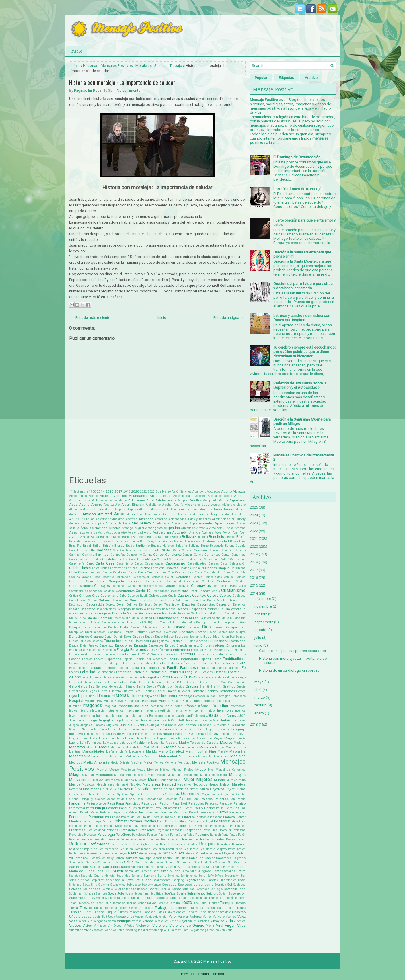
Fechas (74, 672)
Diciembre (99, 627)
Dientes (113, 627)
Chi (233, 568)
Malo (147, 747)
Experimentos (78, 668)
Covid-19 (143, 591)
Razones (87, 839)
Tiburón (214, 903)
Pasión (136, 808)
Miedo (201, 769)
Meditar (137, 762)
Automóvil (180, 532)
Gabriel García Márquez (147, 682)
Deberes (232, 600)
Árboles (115, 528)
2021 (254, 539)
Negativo (184, 784)
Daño (196, 600)
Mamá (171, 747)
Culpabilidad (78, 600)
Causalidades (197, 564)
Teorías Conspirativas (142, 903)
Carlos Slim (238, 559)
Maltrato (158, 747)
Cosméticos (95, 591)
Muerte (154, 780)
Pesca (116, 817)
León (97, 734)
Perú (108, 817)
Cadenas (104, 550)
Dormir (118, 637)
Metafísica (128, 770)
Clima (227, 572)
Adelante (121, 500)
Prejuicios (76, 826)
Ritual (200, 853)
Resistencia (207, 849)
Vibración (217, 921)
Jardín (190, 716)
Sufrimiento (196, 893)
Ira (93, 716)
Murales (232, 780)
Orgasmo (227, 794)
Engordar (197, 650)
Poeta (161, 821)
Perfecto (194, 812)
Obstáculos (77, 794)
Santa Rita (132, 871)
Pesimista (128, 817)
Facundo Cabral (129, 668)
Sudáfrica (157, 894)
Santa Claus (206, 867)
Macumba (158, 743)
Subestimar (142, 894)
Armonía (202, 528)
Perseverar (237, 812)
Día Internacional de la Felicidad (130, 618)
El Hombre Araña (195, 641)
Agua (73, 505)
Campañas (118, 555)
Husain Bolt (180, 701)
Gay (91, 686)
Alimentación (94, 509)
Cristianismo (233, 591)
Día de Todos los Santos (184, 613)
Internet (198, 710)
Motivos (98, 780)
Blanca (134, 541)
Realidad (101, 839)
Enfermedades (142, 650)
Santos (218, 871)
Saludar (161, 66)
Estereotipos (133, 663)
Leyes (177, 734)
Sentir (203, 876)
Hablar (160, 691)
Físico (124, 677)
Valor (173, 917)
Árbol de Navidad (94, 528)
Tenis (108, 903)
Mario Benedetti (171, 751)
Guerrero (115, 691)
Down (128, 637)
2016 (110, 491)
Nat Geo (135, 785)
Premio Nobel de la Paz (121, 826)
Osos (140, 799)
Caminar (75, 555)
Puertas (164, 835)
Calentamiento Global (154, 550)
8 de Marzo (163, 492)
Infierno (203, 706)
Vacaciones (125, 917)
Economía (196, 637)
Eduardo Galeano (91, 641)
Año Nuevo (141, 523)
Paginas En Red (87, 90)
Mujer (189, 780)
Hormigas (224, 696)
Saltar (119, 862)
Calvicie (187, 550)
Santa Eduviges (225, 867)
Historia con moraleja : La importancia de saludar (122, 82)
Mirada (119, 775)
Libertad (200, 734)
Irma (106, 716)
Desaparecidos (106, 609)
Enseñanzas (224, 650)
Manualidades (93, 751)
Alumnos (158, 509)
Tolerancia (96, 908)
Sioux (86, 885)
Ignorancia (223, 701)
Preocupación (149, 826)
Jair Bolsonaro (153, 716)
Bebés (176, 537)
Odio (101, 794)
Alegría (178, 505)
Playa (97, 821)
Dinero (180, 627)
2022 (143, 492)
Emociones (124, 645)
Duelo (159, 637)
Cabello (89, 550)
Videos (75, 925)
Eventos (214, 663)
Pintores (188, 817)
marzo (260, 697)
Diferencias (150, 627)
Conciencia (191, 581)
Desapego (124, 609)
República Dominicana (167, 849)
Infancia (190, 706)
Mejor (148, 762)
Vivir (87, 930)
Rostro (167, 858)
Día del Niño (77, 618)
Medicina (238, 756)
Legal (210, 729)
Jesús (212, 715)
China (83, 572)
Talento (135, 898)
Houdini (90, 701)
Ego (153, 641)
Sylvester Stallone (104, 898)
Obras (241, 789)
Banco (117, 537)
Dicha (86, 627)
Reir (163, 844)
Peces (95, 812)
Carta (100, 563)
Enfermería (181, 650)
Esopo (242, 654)
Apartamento (161, 523)
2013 (254, 724)
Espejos (87, 659)
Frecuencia (206, 677)
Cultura (104, 600)
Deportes (189, 604)
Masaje (223, 752)
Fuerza (102, 682)
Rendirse (239, 844)
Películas (146, 812)
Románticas (134, 858)
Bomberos (209, 541)
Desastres (154, 609)
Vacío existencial (156, 917)
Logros (162, 738)
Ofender (111, 794)
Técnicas (202, 898)
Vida (229, 921)
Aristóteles (188, 528)
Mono (215, 775)
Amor (119, 514)
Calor (177, 550)
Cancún (188, 555)
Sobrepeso (134, 885)
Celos (96, 568)
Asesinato (77, 532)
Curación (145, 600)
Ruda (176, 858)
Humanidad (133, 701)
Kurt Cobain (221, 725)
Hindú (92, 696)
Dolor (212, 632)
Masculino (117, 756)
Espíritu (128, 659)
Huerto (108, 701)
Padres (185, 799)
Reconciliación (171, 839)
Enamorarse (77, 650)
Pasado (112, 808)
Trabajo (176, 66)
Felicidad (88, 672)
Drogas (138, 637)
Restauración (237, 849)
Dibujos (75, 627)
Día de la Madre (124, 613)
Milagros (76, 775)
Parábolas (196, 803)
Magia (104, 747)
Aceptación (215, 496)
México (165, 770)
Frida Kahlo (222, 677)
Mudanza (127, 780)
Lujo (106, 743)
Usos (112, 917)
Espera (99, 659)
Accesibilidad (182, 496)
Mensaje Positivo (206, 762)
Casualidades (154, 564)
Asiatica (92, 533)
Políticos (194, 821)
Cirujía (180, 572)
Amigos (89, 514)
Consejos (102, 586)
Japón (181, 716)
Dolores (222, 632)
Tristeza (75, 912)
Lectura (192, 729)
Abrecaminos (78, 496)
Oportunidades (153, 794)
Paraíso (240, 803)
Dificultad (166, 627)
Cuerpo (225, 595)
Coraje (170, 586)
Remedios (224, 844)
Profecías (112, 830)
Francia (177, 677)
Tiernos (240, 903)
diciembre (263, 599)
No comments (128, 90)
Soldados (240, 885)
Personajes (78, 817)
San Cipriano (237, 862)
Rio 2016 (164, 853)
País (196, 799)
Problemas (77, 830)
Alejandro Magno (234, 505)
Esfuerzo (230, 654)
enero (259, 713)
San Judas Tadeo (116, 867)
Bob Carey (147, 541)
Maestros (77, 747)
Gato (73, 686)
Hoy (100, 701)
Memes (159, 763)
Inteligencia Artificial (158, 711)
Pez (138, 817)
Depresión (224, 604)
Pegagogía (120, 812)
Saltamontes (107, 862)
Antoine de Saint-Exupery (229, 519)
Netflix (73, 789)
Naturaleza (152, 784)
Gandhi (214, 682)
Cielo (142, 572)
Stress (130, 894)
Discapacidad (235, 627)
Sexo (129, 880)
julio (258, 638)
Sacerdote (224, 858)
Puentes (152, 835)
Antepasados (177, 519)
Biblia (241, 537)
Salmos (92, 862)
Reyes (123, 853)
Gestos (179, 687)
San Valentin (168, 867)
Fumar (113, 682)
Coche (87, 577)
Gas (224, 682)
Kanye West (176, 725)
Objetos (231, 789)
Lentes (88, 734)
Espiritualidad (234, 659)
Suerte (181, 893)
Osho (130, 799)
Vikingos (100, 926)
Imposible (125, 706)
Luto (122, 743)
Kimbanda (204, 725)
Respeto (221, 849)
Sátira (241, 871)
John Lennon (78, 720)
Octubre (91, 794)
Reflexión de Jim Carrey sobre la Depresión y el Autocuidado (300, 385)
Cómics (241, 577)
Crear (155, 591)
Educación (113, 641)
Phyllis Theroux (152, 817)
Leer (202, 729)
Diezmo (135, 627)
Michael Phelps (182, 770)
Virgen (230, 925)
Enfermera (164, 650)
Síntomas (75, 885)
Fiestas (220, 672)
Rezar (133, 853)
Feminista (176, 672)
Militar (90, 775)
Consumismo (137, 586)
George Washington (160, 687)
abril (258, 690)
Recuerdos (190, 839)
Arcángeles (154, 528)
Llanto (119, 738)
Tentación (119, 903)
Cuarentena (109, 596)
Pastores (148, 808)
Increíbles (156, 706)
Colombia (183, 577)
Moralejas (144, 66)
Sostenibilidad (235, 889)
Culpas (93, 600)
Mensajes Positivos (117, 66)
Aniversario (103, 519)
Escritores (187, 654)
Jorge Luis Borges (126, 720)
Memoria (171, 763)
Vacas (139, 917)
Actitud (240, 496)
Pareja (100, 808)
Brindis (108, 546)
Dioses (218, 627)
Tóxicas (148, 908)
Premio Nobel (93, 826)
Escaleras (171, 654)
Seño (211, 876)
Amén (241, 509)
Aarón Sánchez (182, 492)
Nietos (125, 789)
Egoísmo (163, 641)
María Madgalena (132, 752)
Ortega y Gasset (93, 799)
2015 (254, 585)
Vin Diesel (115, 926)
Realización (116, 839)
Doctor (200, 632)
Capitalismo (111, 559)
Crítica (74, 596)
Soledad (75, 889)
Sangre (192, 867)
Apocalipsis (180, 523)
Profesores (146, 830)
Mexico (153, 770)
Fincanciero (112, 677)
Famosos (188, 668)
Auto (148, 532)
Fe (244, 668)
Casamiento (124, 564)
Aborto (226, 491)
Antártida (161, 519)
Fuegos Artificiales (82, 682)
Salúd (139, 862)
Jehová (200, 716)
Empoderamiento (188, 646)
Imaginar (110, 706)
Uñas (73, 917)
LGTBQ (188, 734)
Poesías (149, 821)
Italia (128, 716)
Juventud (141, 725)
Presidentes (183, 826)
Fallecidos (149, 668)
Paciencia (171, 799)
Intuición (211, 711)
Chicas (241, 568)
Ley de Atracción (124, 734)
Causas (214, 564)
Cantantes (212, 555)
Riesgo (153, 853)
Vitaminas (76, 930)
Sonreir (154, 889)
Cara (125, 559)
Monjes (205, 775)
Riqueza (178, 853)
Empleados (156, 646)
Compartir (116, 581)
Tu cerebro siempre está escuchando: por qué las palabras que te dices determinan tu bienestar (304, 352)
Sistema (104, 885)
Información (238, 706)
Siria (94, 885)
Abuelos (120, 496)
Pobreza (121, 821)
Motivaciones (80, 780)
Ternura (175, 903)
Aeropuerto (210, 500)
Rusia (184, 858)
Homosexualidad (204, 696)
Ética (187, 663)
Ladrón (113, 729)
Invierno (85, 716)
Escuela (217, 654)
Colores (197, 577)
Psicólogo (123, 835)
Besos (231, 537)
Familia (173, 668)
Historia (104, 696)
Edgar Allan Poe (224, 637)
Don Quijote (237, 632)
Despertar (197, 609)
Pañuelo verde (97, 804)
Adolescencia (166, 500)
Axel (235, 533)
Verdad (148, 921)
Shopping (178, 880)
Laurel (153, 729)
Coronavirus (201, 586)
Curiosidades (164, 600)
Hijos (82, 696)
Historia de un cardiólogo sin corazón (290, 670)
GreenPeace (77, 691)
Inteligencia (134, 710)
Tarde (173, 898)
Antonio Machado (118, 523)
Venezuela (85, 921)
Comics (229, 577)
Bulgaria (181, 546)
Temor (73, 903)
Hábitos (149, 691)
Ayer (243, 533)
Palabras (221, 799)
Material (151, 756)
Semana (137, 876)
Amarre (229, 509)
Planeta (229, 817)
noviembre (263, 606)
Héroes (241, 691)
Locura (150, 738)
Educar (128, 641)
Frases (191, 677)
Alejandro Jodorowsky (202, 505)
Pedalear (106, 812)
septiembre (264, 622)
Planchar (216, 817)
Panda (241, 799)
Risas (190, 853)
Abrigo (93, 496)
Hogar (136, 696)
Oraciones (191, 794)
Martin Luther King (201, 751)
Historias (91, 66)
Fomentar (136, 677)
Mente (114, 770)
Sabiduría (196, 858)
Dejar (121, 604)
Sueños (170, 893)
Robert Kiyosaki (225, 853)
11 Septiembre (79, 492)
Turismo (99, 912)
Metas (141, 770)
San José (96, 867)
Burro (205, 546)
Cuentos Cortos (205, 595)
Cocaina (75, 577)
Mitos (151, 775)
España (75, 659)
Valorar (183, 917)
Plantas (75, 821)
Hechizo (212, 691)
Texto (187, 903)
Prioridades (238, 826)
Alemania (76, 509)
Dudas (150, 637)
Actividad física (80, 500)
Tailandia (123, 898)
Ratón (242, 835)
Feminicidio (157, 672)
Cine (171, 572)
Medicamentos (219, 756)
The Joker (200, 903)
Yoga (204, 930)
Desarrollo (139, 609)
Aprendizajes (225, 523)
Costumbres (125, 591)
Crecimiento (179, 591)
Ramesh (215, 835)
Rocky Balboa (115, 858)
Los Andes (198, 738)
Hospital (76, 701)
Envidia (123, 654)
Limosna (225, 734)
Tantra (146, 898)
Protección (225, 830)
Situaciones (118, 885)
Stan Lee (101, 894)
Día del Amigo (213, 613)
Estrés (148, 663)
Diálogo (201, 622)
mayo (259, 682)
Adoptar (183, 500)
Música (75, 784)
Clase (199, 572)
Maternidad (168, 756)
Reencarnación (236, 839)
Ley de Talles (147, 734)
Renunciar (76, 849)
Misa (129, 775)
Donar (109, 637)
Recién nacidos (149, 839)
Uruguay (85, 917)
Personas (96, 817)
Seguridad (124, 876)
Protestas (239, 830)
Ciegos (132, 572)
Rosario (157, 858)
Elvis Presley (89, 646)
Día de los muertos (152, 613)
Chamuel (198, 568)
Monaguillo (175, 775)
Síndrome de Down (233, 880)
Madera (172, 743)
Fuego (242, 677)
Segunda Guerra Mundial (98, 876)
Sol (230, 885)
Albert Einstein (133, 505)
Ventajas (124, 921)
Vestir (174, 921)
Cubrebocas (158, 596)
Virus (241, 925)
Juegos (74, 725)
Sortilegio (217, 889)
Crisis (216, 591)
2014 (101, 491)
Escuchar (203, 654)
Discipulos (76, 632)
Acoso (228, 496)
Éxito (242, 663)
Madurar (240, 743)
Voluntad (118, 930)
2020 (135, 491)
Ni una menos (90, 789)
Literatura (106, 738)
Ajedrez (109, 505)
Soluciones (140, 889)
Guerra (103, 691)
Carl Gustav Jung (191, 559)
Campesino (134, 555)
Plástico (87, 821)
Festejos (207, 672)
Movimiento (112, 780)
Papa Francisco (128, 803)
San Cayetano (218, 862)
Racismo (202, 835)
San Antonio (185, 862)
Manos (220, 747)
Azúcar (85, 537)
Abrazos (239, 491)
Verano (137, 921)
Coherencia (123, 577)
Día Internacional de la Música (219, 618)
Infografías (219, 706)
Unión (160, 912)
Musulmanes (105, 785)
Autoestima (162, 532)
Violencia (160, 925)
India (169, 706)
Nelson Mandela (233, 784)
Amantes (206, 509)
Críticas (85, 596)
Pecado (85, 812)
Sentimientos (189, 876)
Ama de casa (190, 509)
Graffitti (216, 686)
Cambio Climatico (221, 550)
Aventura (208, 533)
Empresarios (236, 645)
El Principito (217, 641)
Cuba (123, 596)
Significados (195, 880)
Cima (163, 572)
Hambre (198, 691)
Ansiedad (146, 519)
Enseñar (240, 650)
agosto (260, 630)
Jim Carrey (228, 716)
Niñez (136, 789)
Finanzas (97, 677)
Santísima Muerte (166, 871)
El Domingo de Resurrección (297, 157)
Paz (236, 808)
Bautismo (164, 537)
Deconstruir (77, 605)
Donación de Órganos (86, 637)
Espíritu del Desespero (151, 659)
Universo (239, 912)
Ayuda (74, 537)
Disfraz (128, 632)
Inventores (225, 710)
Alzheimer (173, 509)
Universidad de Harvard (182, 912)
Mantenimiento (236, 747)
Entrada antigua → (229, 318)
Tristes (240, 908)
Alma (109, 509)
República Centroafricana (101, 849)
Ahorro (97, 505)
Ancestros (184, 514)
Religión (207, 844)
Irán (99, 716)
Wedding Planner (137, 930)
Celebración (238, 564)
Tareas (182, 898)
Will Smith (171, 930)
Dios (207, 627)
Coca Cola (239, 572)
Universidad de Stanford (215, 912)
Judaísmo (228, 720)
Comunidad (173, 581)
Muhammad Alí (171, 780)
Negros (213, 785)
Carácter (135, 559)
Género (130, 687)
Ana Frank (152, 514)
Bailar (95, 537)
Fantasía (203, 668)
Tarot (191, 898)
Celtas (105, 568)
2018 (127, 492)
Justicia (126, 725)
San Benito (201, 862)
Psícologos (139, 835)
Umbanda (149, 912)
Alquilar (133, 509)
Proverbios (76, 835)
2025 (254, 507)
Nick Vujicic (111, 789)
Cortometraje (78, 591)
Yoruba (214, 930)
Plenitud (107, 821)
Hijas (73, 696)
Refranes (117, 844)
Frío (234, 677)
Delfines (132, 605)
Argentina (172, 528)
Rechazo (131, 839)
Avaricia (195, 533)
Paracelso (212, 804)
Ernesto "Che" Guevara (146, 654)
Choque (107, 572)
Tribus (229, 908)
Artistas (240, 528)
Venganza (100, 921)
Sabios (210, 858)
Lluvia (140, 738)
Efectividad (142, 641)
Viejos (87, 926)
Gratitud (229, 686)
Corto (242, 586)
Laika (123, 729)
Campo (148, 555)
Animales (77, 519)
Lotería (241, 738)
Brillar (97, 546)
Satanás (230, 871)
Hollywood (150, 696)
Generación (117, 687)
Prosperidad (192, 830)
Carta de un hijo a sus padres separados (292, 651)
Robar (210, 853)
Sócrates (220, 885)
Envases (110, 654)
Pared (90, 808)
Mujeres (204, 780)
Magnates (117, 747)
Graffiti (204, 687)
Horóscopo (238, 696)
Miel (211, 770)
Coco (97, 577)
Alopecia (120, 509)
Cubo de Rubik (138, 596)
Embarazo (106, 646)
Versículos (161, 921)
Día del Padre (97, 618)
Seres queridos (79, 880)
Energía (123, 650)
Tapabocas (159, 898)
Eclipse (169, 637)
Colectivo (158, 577)
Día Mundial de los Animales (174, 622)
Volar (108, 930)
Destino (211, 609)
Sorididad (188, 889)
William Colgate (189, 930)
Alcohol (167, 505)
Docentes (186, 632)
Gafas (190, 682)
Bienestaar (89, 541)
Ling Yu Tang (79, 738)
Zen (222, 930)
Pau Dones (185, 808)
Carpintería (77, 564)
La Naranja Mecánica (92, 729)
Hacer (171, 691)
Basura (152, 537)
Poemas (135, 821)
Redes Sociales (212, 839)
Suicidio (212, 893)
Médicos (76, 762)
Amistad (105, 514)
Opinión (135, 794)
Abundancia (138, 496)
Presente (166, 826)
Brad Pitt (75, 546)
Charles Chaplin (217, 568)
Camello (240, 550)
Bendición (201, 537)
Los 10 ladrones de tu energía (298, 189)
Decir (242, 600)
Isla (112, 716)
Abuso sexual (160, 496)
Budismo (143, 546)
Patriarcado (170, 808)
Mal (140, 747)
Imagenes (92, 706)
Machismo (142, 743)
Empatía (140, 645)
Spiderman (76, 894)
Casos (139, 564)
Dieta (124, 627)
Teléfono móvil (236, 898)
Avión (227, 532)
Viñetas (129, 926)
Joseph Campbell (172, 720)
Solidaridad (92, 889)
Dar (203, 600)
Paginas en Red (212, 974)
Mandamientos (188, 747)
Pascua (125, 808)
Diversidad (170, 632)
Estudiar (160, 663)
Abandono (199, 492)
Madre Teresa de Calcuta (199, 743)
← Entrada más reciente (90, 318)
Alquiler (144, 509)
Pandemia (77, 803)
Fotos (165, 677)
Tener (99, 903)
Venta (112, 921)
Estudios (175, 663)
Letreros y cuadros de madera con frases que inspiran (302, 318)
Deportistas (206, 604)
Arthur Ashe (225, 528)
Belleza (188, 537)
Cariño (173, 559)
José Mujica (149, 720)
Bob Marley (164, 541)
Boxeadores (238, 541)
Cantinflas (238, 555)
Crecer (164, 591)
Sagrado (239, 858)
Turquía (111, 912)
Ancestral (169, 514)
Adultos (196, 500)
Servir (110, 880)
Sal (83, 862)
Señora (219, 876)
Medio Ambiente (96, 762)
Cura (133, 600)
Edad (207, 637)
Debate (221, 600)
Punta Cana (178, 835)
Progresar (162, 830)
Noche (157, 789)
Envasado (96, 654)
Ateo (124, 533)
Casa (110, 563)
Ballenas (106, 537)
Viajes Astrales (199, 921)
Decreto (110, 605)
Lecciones (166, 729)
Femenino (124, 672)
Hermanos (227, 691)
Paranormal (77, 808)
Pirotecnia (202, 817)
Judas (241, 720)
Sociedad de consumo (196, 885)
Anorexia (132, 519)
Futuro (123, 682)
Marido (151, 751)
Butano (230, 546)
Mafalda (92, 747)
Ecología (181, 637)
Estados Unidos (94, 663)
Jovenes (191, 720)
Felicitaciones (106, 672)
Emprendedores (213, 645)
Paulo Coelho (204, 808)
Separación (232, 876)
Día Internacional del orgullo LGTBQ (127, 622)
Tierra (74, 908)
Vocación (98, 930)
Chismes (94, 572)
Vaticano (219, 917)
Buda (130, 546)
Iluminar (75, 706)
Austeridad (135, 533)
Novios (194, 789)
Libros (213, 734)
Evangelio (199, 663)
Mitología (140, 775)
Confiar (241, 581)
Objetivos (217, 789)
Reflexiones (100, 844)
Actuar (109, 500)
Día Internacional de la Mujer (175, 618)
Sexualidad (143, 880)
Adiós (150, 500)
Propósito (176, 830)
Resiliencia (191, 849)
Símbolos (212, 880)
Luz (130, 743)
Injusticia (85, 711)
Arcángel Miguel (133, 528)
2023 (151, 492)
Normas (169, 789)
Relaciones (177, 844)
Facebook (109, 668)
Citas (189, 572)
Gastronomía (237, 682)
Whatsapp (156, 930)
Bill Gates (104, 541)
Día (221, 609)
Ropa (148, 858)
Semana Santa (155, 876)
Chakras (172, 568)
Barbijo (127, 537)
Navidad (169, 784)
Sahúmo (74, 862)
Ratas (233, 835)
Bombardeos (192, 541)
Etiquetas (286, 78)
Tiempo (227, 903)
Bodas (178, 541)
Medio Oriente (120, 763)
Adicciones (137, 500)
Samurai (171, 862)
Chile (73, 572)
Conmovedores (81, 586)
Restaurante (77, 853)
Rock (86, 858)
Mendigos (184, 763)
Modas (161, 775)
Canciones (173, 555)
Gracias (192, 686)
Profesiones (128, 830)
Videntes (240, 921)
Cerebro (144, 568)
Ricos (143, 853)
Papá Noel (180, 804)
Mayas (203, 756)
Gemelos (102, 687)
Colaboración (141, 577)
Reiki (155, 844)
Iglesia (209, 701)
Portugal (207, 821)
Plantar (241, 817)
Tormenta (111, 908)
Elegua (74, 646)
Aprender (206, 523)
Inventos (240, 711)
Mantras (75, 752)
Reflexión (78, 844)
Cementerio (118, 568)
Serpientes (98, 880)
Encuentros (94, 650)
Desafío (74, 609)
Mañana (112, 752)
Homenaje (184, 696)
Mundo (219, 780)
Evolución (228, 663)
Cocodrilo (108, 577)
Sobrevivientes (151, 885)
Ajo (117, 505)
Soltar (118, 889)
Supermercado (80, 898)
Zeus (229, 930)
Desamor (88, 609)
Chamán (185, 568)
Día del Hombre (235, 613)
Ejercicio (176, 641)
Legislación (223, 729)
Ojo (119, 794)
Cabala (241, 546)
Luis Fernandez (91, 743)
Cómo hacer (95, 581)
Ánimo (90, 519)
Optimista (173, 794)
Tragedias (196, 908)
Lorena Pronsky (179, 738)
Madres (226, 742)
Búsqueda (217, 546)
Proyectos (90, 835)
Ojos (125, 794)
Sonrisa (166, 889)
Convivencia (155, 586)
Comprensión (153, 581)
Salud (129, 862)
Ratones (74, 839)
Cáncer (159, 555)
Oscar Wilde (116, 799)
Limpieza (239, 734)
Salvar (160, 862)
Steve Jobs (116, 893)
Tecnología (217, 898)
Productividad (96, 830)
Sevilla (120, 880)
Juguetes (113, 725)
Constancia (119, 586)
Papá (111, 803)
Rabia (191, 835)
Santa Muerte (113, 871)
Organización (211, 794)
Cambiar (200, 550)
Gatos (83, 686)
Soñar (176, 889)
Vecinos (231, 917)
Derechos (239, 605)
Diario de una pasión (222, 622)
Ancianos (200, 514)
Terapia (163, 903)
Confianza (225, 581)
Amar (218, 509)
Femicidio (140, 672)
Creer (193, 591)
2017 (118, 491)
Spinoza (90, 894)
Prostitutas (210, 830)
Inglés (73, 711)
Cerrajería (158, 568)
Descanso (169, 609)
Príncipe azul (219, 826)
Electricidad (236, 641)
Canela (199, 555)
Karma (191, 725)
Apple (193, 523)
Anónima (118, 519)
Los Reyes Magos (221, 738)
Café (116, 550)
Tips (83, 908)
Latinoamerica (138, 729)
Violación (143, 926)
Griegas (91, 691)
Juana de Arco (209, 720)
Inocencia (98, 711)
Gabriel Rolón (175, 682)
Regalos (132, 844)
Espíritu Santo (210, 659)
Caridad (162, 559)
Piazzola (169, 817)
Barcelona (140, 537)
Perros (223, 812)
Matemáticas (134, 756)
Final (86, 677)
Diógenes (194, 627)
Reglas (145, 844)
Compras (134, 581)
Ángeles (217, 514)
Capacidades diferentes (85, 559)
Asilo (102, 533)
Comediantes (213, 577)
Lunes (114, 743)
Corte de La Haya (225, 586)
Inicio (77, 51)
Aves (218, 533)
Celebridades (80, 568)
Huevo (119, 701)
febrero (261, 705)
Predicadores (237, 821)
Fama (162, 668)
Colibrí (170, 577)
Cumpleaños (120, 600)
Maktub (131, 747)
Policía (170, 821)
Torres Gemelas (130, 908)
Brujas (119, 546)
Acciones (200, 496)
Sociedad (169, 885)
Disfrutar (141, 632)
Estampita (114, 663)
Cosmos (109, 591)
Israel (119, 716)
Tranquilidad (214, 908)
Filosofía (233, 672)
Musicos (88, 784)
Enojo (209, 650)
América (75, 514)
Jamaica (170, 716)
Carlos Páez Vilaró (216, 559)
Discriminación (95, 632)
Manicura (207, 747)
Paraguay (226, 804)
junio (258, 645)
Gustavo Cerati (132, 691)
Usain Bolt (100, 917)
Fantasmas (218, 668)
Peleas (133, 812)
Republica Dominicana (135, 849)
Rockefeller (98, 858)
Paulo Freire (224, 808)
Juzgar (154, 725)
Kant (164, 725)
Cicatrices (120, 572)
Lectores (180, 729)
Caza (224, 564)
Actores (98, 500)
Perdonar (181, 812)
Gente (141, 686)
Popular (261, 78)
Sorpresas (203, 889)
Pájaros (207, 799)
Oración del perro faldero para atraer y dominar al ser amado (303, 286)
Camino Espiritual (96, 555)
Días (242, 622)
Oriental (240, 794)
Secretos (75, 876)
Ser (243, 876)
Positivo (221, 821)
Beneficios (218, 537)
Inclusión (141, 706)
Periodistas (208, 812)
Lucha (74, 743)
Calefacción (128, 550)
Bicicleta (75, 541)
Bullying (194, 546)
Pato (158, 808)
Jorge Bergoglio (100, 720)
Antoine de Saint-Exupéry (86, 523)
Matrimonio (188, 756)
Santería (146, 871)
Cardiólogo (149, 559)
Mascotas (77, 756)
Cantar (226, 555)
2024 (254, 515)
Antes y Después (199, 519)
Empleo (170, 646)
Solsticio (107, 889)
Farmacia (234, 668)
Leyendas (164, 734)
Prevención (201, 826)
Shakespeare (162, 880)
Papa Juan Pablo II (156, 803)
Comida (75, 581)
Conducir (208, 581)
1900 (92, 492)
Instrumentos (115, 711)
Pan (232, 799)
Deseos (182, 609)
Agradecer (237, 500)
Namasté (122, 785)
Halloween (184, 691)
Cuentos (184, 595)
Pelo (157, 812)
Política (181, 821)
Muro (242, 780)
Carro (90, 564)
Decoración (95, 604)
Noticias (182, 789)
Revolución (111, 853)
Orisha (74, 799)
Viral (220, 925)
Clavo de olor (213, 572)
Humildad (150, 701)
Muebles (141, 780)
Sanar (182, 867)
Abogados (214, 492)
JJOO (242, 716)
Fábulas (95, 668)
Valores (196, 917)
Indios (178, 706)
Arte (212, 528)
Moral (224, 775)
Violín (210, 926)
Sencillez (174, 876)
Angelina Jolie (235, 514)
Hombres (167, 696)
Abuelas (106, 496)
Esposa (74, 663)
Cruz (96, 596)
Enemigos (109, 650)
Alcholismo (153, 505)
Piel (179, 817)
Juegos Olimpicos (93, 725)
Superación (237, 893)
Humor (164, 701)
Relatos (192, 844)
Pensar (167, 812)
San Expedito (79, 867)
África (224, 500)
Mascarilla (237, 751)
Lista (94, 738)
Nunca (204, 789)
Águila (84, 505)
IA (191, 701)
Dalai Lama (183, 600)
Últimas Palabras (129, 912)
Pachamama (154, 799)
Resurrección (95, 853)
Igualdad (239, 701)
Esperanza (113, 659)
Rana (225, 835)
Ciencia (153, 572)
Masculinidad (98, 756)
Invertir (74, 716)
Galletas (201, 682)
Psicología (106, 834)
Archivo (311, 78)
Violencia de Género (187, 925)
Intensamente (182, 711)
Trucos (87, 912)
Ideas (198, 701)
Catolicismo (175, 563)
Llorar (130, 738)
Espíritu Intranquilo (183, 659)
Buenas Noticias (163, 546)
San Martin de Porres (145, 867)
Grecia (241, 687)
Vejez (242, 917)
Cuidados (239, 596)
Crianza (205, 591)
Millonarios (104, 775)
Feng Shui (193, 672)
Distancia (155, 632)
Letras (106, 734)
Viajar (183, 921)
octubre (261, 614)
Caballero (76, 550)
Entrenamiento (79, 654)
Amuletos (135, 514)
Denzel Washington (167, 605)
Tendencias (86, 903)
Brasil (87, 546)
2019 (254, 554)
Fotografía (151, 677)
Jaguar (137, 716)
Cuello (172, 596)
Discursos (114, 632)
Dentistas (146, 605)
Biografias (120, 541)
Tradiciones (178, 908)
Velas (73, 921)
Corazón (183, 586)
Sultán (223, 894)
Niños (147, 789)
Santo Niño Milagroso (196, 871)
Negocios (200, 784)
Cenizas (132, 568)
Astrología (113, 533)
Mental (102, 770)
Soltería (127, 889)
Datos (211, 600)
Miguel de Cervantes (231, 770)
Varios (207, 917)
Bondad (223, 541)
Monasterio (191, 775)
